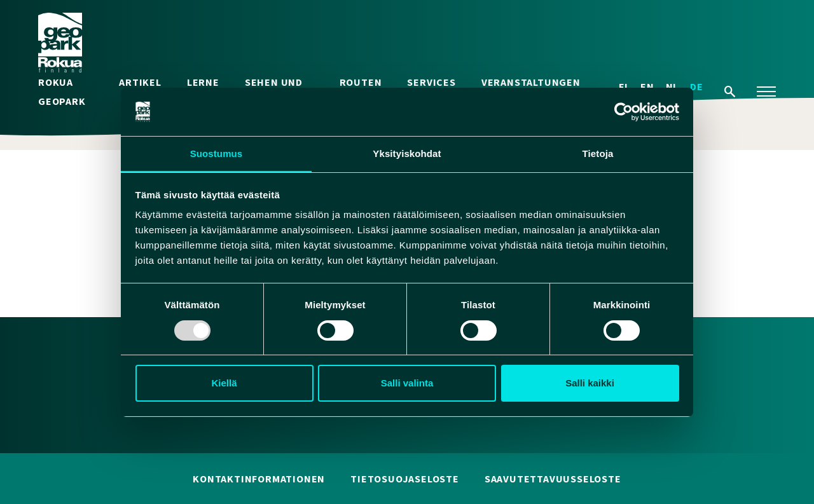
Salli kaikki (590, 384)
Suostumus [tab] (217, 153)
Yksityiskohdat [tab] (407, 153)
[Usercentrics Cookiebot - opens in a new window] (624, 111)
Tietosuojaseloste (405, 479)
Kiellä (224, 384)
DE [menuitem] (697, 87)
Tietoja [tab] (598, 153)
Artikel (140, 83)
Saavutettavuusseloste (553, 479)
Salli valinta (407, 384)
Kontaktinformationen (259, 479)
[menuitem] (697, 87)
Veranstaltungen (531, 83)
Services (431, 83)
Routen (361, 83)
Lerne (203, 83)
